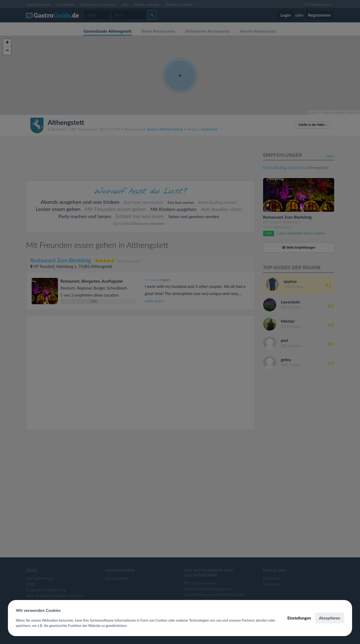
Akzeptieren (330, 618)
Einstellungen (299, 618)
